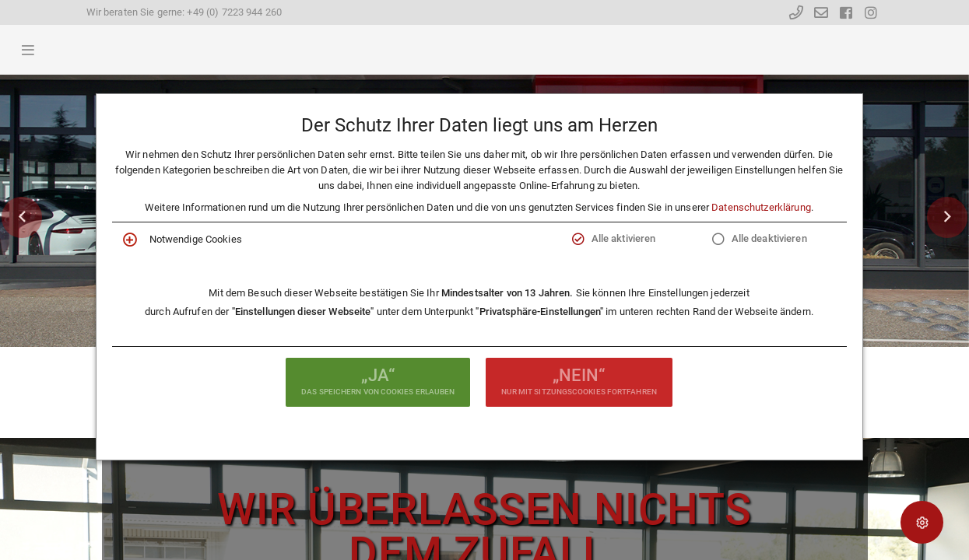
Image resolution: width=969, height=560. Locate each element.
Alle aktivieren (624, 238)
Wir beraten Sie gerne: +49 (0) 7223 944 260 (184, 12)
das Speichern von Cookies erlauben (378, 380)
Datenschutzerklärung (761, 207)
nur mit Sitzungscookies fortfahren (579, 380)
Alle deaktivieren (769, 238)
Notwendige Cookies (196, 239)
